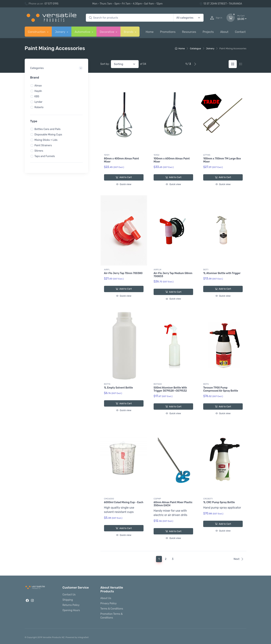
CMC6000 (109, 499)
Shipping (68, 600)
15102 (157, 155)
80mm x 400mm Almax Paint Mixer (122, 160)
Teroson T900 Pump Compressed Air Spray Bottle (221, 389)
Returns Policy (71, 605)
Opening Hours (71, 610)
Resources (189, 32)
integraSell (83, 637)
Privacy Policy (109, 603)
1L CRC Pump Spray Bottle (219, 502)
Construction (37, 32)
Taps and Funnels (45, 156)
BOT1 (206, 270)
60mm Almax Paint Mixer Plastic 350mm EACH (173, 504)
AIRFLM (157, 270)
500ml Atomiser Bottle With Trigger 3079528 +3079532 (170, 389)
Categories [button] (37, 68)
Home (150, 32)
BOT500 (158, 384)
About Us (106, 598)
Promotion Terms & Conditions (112, 616)
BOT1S (107, 384)
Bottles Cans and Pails (48, 129)
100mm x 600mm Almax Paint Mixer (172, 160)
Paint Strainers (43, 145)
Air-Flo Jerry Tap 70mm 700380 (123, 273)
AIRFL (107, 270)
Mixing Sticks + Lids (46, 140)
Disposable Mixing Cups (48, 135)
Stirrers (39, 151)
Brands (129, 32)
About (224, 32)
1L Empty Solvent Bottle (119, 388)
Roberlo (39, 107)
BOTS (206, 384)
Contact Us (69, 595)
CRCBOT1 (208, 499)
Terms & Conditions (112, 609)
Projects (208, 32)
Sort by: (105, 64)
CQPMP (157, 499)
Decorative (107, 32)
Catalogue (195, 48)
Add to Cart (124, 177)
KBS (37, 96)
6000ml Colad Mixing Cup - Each (124, 502)
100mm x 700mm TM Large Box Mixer (222, 160)
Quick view (124, 184)
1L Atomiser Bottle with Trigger (222, 273)
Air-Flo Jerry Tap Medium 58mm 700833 (173, 275)
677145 (207, 155)
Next (239, 559)
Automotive (83, 32)
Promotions (168, 32)
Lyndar (38, 102)
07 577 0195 (51, 4)
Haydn (38, 91)
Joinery (60, 32)
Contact (240, 32)
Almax (38, 85)
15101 (107, 155)
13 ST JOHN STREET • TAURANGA (221, 4)
